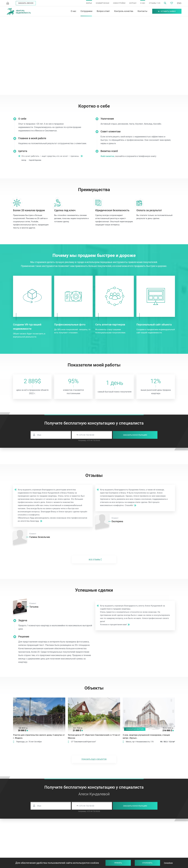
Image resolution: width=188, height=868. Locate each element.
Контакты (142, 11)
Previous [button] (15, 711)
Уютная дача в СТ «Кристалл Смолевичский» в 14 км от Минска (94, 736)
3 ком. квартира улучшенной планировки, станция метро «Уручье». (146, 736)
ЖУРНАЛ (133, 3)
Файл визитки (111, 156)
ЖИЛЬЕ (89, 3)
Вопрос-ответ (103, 11)
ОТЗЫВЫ (155, 3)
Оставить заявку (167, 11)
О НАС (143, 3)
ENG (179, 3)
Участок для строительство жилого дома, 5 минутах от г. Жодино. (39, 736)
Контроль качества (124, 11)
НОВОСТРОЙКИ (119, 3)
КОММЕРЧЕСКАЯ (102, 3)
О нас (73, 11)
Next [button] (63, 711)
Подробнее (168, 863)
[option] (39, 715)
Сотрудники (86, 11)
